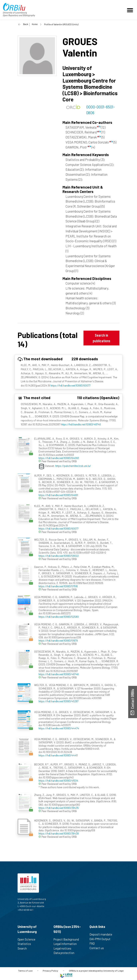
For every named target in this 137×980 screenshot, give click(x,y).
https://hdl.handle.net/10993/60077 (70, 385)
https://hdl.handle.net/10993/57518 (58, 586)
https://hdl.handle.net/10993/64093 (59, 458)
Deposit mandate (103, 934)
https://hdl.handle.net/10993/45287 (59, 701)
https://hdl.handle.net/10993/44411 (58, 755)
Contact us (98, 948)
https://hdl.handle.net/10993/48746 (81, 424)
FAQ (94, 943)
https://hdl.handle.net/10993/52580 (59, 617)
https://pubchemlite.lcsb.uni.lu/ (73, 466)
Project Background (68, 939)
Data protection (66, 953)
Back (26, 24)
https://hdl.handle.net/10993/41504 (58, 781)
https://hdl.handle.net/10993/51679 (58, 640)
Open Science (28, 939)
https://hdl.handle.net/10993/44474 (59, 728)
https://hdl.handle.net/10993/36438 (59, 833)
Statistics (26, 944)
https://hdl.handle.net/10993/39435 (59, 808)
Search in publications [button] (101, 338)
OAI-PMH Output (102, 939)
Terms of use (25, 970)
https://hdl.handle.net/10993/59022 (59, 556)
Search (24, 948)
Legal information (67, 944)
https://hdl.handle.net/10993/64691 (58, 495)
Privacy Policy (50, 970)
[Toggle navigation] (131, 10)
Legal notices (64, 948)
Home (35, 24)
